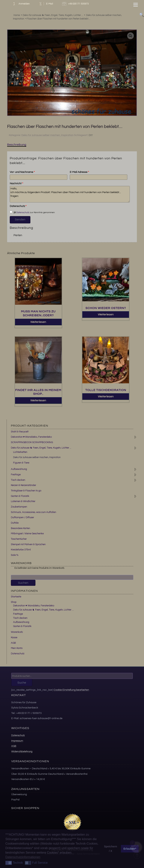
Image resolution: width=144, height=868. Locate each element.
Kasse (14, 637)
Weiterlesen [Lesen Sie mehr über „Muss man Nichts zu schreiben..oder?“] (38, 322)
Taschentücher (19, 539)
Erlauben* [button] (130, 849)
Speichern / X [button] (111, 849)
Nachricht (16, 184)
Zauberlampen (19, 507)
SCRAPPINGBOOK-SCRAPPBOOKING (32, 442)
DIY (91, 135)
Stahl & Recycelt (20, 432)
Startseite (16, 597)
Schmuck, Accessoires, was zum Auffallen (33, 512)
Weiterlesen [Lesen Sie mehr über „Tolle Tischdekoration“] (106, 396)
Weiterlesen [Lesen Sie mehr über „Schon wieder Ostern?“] (106, 314)
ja (13, 212)
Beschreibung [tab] (17, 145)
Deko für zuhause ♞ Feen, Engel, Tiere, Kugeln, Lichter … (43, 610)
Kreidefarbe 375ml (21, 550)
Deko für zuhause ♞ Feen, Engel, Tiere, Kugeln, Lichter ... (41, 448)
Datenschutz (18, 206)
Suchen (23, 583)
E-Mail (46, 4)
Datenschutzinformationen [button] (23, 857)
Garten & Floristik (20, 496)
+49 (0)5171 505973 (76, 4)
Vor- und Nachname (22, 172)
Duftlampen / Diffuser (22, 517)
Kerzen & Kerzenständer (23, 485)
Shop (14, 602)
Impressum (17, 741)
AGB (13, 643)
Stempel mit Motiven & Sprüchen (28, 544)
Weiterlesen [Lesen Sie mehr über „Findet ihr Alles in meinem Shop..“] (38, 400)
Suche (22, 683)
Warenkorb (17, 632)
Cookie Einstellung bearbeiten (71, 690)
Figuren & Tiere (21, 463)
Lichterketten (20, 452)
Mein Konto (17, 648)
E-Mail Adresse (79, 172)
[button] (130, 36)
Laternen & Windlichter (23, 501)
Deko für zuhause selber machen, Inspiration (47, 135)
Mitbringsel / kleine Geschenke (27, 534)
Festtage (16, 475)
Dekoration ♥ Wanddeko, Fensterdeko (31, 437)
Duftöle (15, 523)
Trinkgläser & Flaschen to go (26, 491)
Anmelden (21, 4)
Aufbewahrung (19, 469)
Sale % (15, 555)
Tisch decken (18, 480)
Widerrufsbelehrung (22, 752)
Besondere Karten (20, 528)
